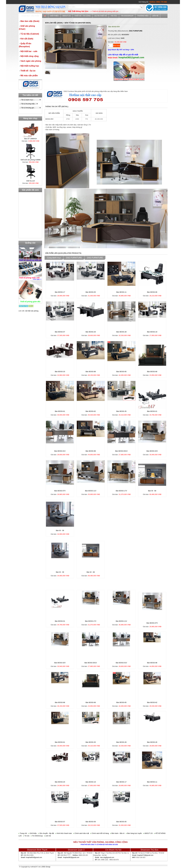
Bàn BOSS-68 (152, 372)
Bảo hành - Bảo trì (117, 833)
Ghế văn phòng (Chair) (27, 28)
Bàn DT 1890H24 (30, 139)
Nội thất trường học (29, 66)
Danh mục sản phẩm (30, 16)
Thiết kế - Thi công (83, 16)
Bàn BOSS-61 (60, 411)
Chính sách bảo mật (81, 833)
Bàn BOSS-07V (60, 491)
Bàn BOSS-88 (91, 372)
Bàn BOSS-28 (121, 332)
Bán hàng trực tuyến (134, 833)
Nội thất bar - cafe (28, 51)
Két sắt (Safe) (26, 39)
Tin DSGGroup (127, 16)
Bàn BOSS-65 (121, 372)
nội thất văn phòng (32, 311)
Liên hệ (155, 16)
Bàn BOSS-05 (91, 292)
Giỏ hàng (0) (144, 2)
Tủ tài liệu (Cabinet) (29, 34)
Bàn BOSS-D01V (121, 451)
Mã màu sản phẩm (28, 76)
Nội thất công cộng (29, 56)
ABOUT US (67, 16)
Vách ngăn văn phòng (30, 61)
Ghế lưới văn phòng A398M (30, 160)
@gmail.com (38, 857)
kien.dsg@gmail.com (107, 857)
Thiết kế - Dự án (27, 71)
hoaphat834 (30, 857)
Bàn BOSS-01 (152, 411)
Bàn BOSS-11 (121, 292)
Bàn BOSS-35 (121, 411)
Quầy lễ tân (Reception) (25, 45)
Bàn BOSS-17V (121, 491)
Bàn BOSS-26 (91, 332)
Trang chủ (23, 833)
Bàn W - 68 (152, 491)
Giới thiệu (54, 16)
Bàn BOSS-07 (60, 332)
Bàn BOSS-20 (60, 372)
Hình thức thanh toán (64, 833)
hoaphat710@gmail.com (145, 855)
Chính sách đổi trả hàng (100, 833)
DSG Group (46, 867)
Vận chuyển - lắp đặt (46, 833)
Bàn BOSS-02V (152, 451)
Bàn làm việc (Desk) (29, 21)
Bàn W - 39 (60, 530)
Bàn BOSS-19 (152, 332)
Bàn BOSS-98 (91, 451)
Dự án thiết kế (101, 16)
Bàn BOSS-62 (91, 411)
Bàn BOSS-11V (91, 491)
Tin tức (114, 16)
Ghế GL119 (30, 181)
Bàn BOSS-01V (60, 451)
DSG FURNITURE (136, 31)
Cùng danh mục (54, 258)
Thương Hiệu (143, 16)
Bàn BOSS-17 (60, 292)
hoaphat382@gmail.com (71, 857)
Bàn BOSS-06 (152, 292)
